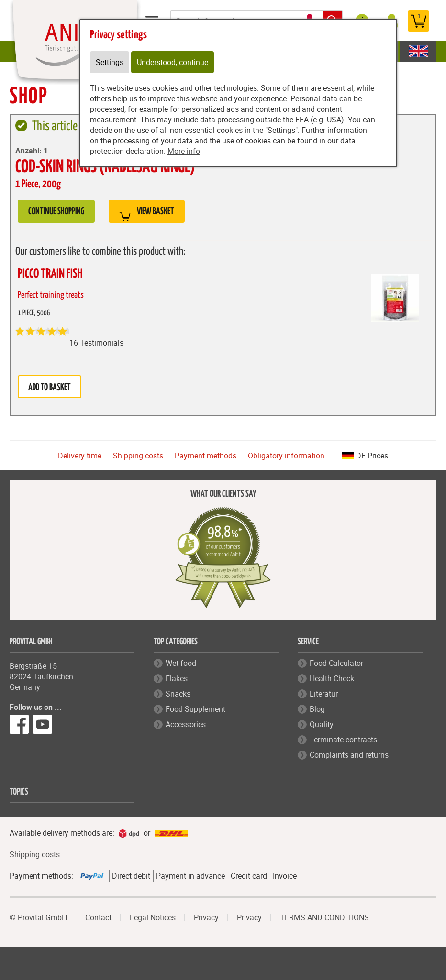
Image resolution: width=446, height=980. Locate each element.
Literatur (324, 694)
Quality (322, 724)
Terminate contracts (343, 740)
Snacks (178, 694)
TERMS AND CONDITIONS (324, 917)
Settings (110, 62)
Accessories (186, 724)
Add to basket (50, 387)
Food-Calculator (336, 663)
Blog (317, 709)
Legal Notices (153, 917)
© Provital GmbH (38, 917)
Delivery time (80, 456)
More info (184, 151)
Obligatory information (286, 456)
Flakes (177, 678)
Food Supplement (195, 709)
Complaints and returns (349, 755)
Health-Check (332, 678)
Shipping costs (138, 456)
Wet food (181, 663)
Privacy (206, 917)
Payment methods (206, 456)
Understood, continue (173, 62)
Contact (98, 917)
